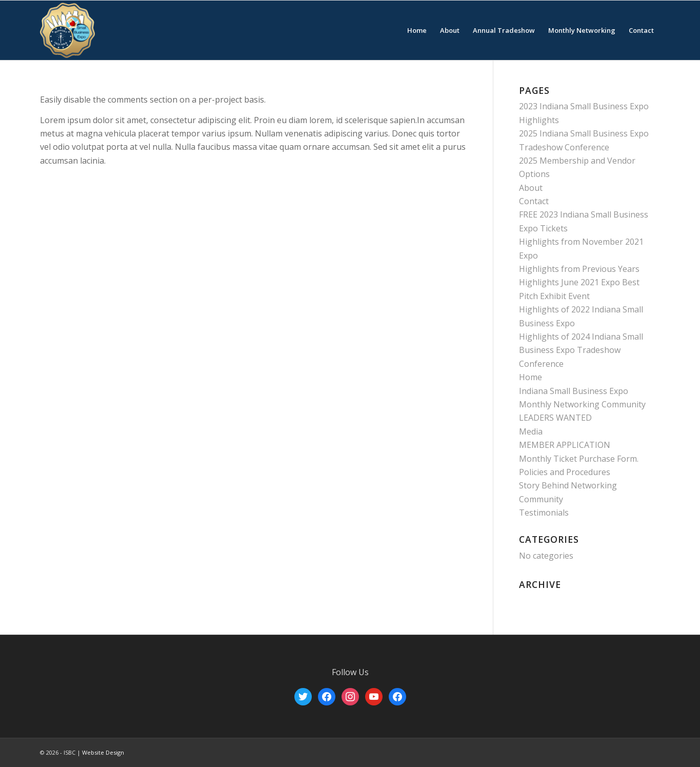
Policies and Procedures (565, 472)
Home (531, 377)
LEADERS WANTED (555, 418)
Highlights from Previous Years (579, 269)
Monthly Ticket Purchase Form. (579, 459)
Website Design (103, 752)
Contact (534, 201)
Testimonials (544, 513)
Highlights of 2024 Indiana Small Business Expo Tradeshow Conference (581, 350)
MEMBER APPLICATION (565, 445)
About (531, 188)
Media (531, 431)
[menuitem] (417, 30)
